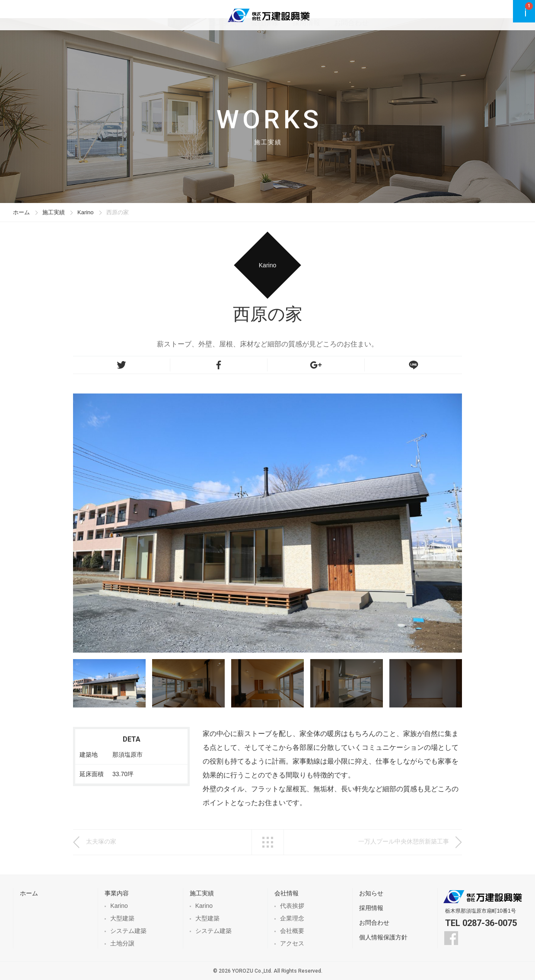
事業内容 (219, 15)
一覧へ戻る (268, 842)
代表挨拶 (292, 906)
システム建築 (128, 931)
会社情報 (300, 15)
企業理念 (292, 918)
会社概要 (292, 931)
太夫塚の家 (101, 841)
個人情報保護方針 (383, 937)
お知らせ (371, 893)
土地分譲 (122, 943)
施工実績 (259, 15)
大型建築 (122, 918)
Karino (86, 212)
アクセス (292, 943)
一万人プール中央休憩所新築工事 (404, 841)
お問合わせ (385, 15)
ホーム (21, 212)
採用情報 (341, 15)
